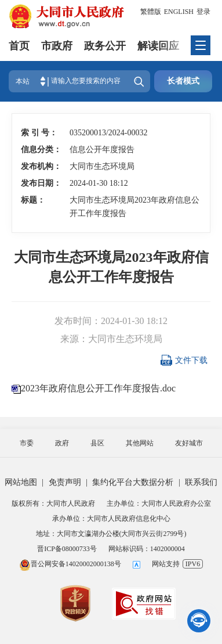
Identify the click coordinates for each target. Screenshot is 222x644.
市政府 (57, 46)
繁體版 (151, 12)
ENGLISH (179, 12)
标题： (33, 200)
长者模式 (183, 81)
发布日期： (39, 183)
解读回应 (158, 46)
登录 (203, 12)
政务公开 (105, 46)
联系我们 (201, 482)
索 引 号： (39, 133)
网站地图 (21, 482)
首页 (19, 46)
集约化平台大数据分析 (133, 482)
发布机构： (39, 166)
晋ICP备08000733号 (67, 549)
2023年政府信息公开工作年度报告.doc (98, 388)
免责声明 (65, 482)
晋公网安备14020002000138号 (70, 564)
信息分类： (39, 150)
